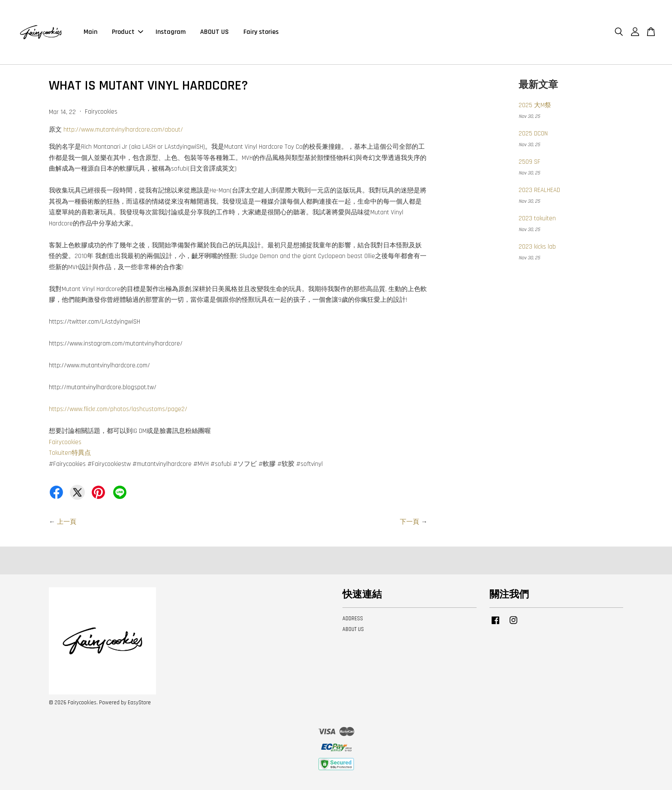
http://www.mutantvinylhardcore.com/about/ (123, 130)
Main (90, 32)
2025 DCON (533, 134)
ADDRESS (353, 619)
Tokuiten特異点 (70, 453)
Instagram (171, 32)
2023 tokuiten (537, 218)
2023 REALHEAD (539, 190)
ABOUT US (214, 32)
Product (127, 32)
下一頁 (409, 522)
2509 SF (529, 162)
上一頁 (67, 522)
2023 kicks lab (537, 247)
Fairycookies (65, 442)
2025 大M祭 (535, 105)
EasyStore (139, 703)
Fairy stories (261, 32)
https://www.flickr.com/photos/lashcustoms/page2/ (118, 409)
